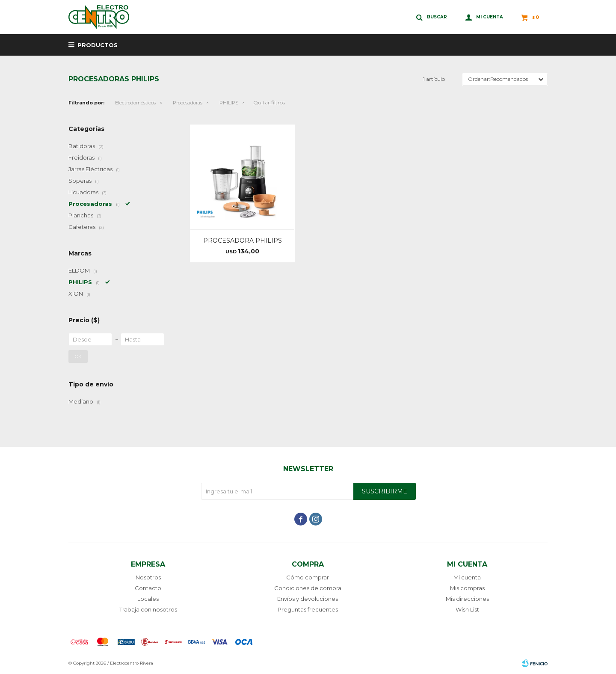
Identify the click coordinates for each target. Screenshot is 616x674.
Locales (148, 599)
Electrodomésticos (135, 103)
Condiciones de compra (308, 588)
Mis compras (467, 588)
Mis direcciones (467, 599)
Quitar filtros (269, 102)
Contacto (148, 588)
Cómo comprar (308, 577)
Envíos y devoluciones (308, 599)
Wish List (467, 609)
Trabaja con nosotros (148, 609)
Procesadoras (188, 103)
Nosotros (148, 577)
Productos (98, 45)
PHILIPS (229, 103)
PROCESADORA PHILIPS (243, 241)
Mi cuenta (467, 577)
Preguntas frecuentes (308, 609)
